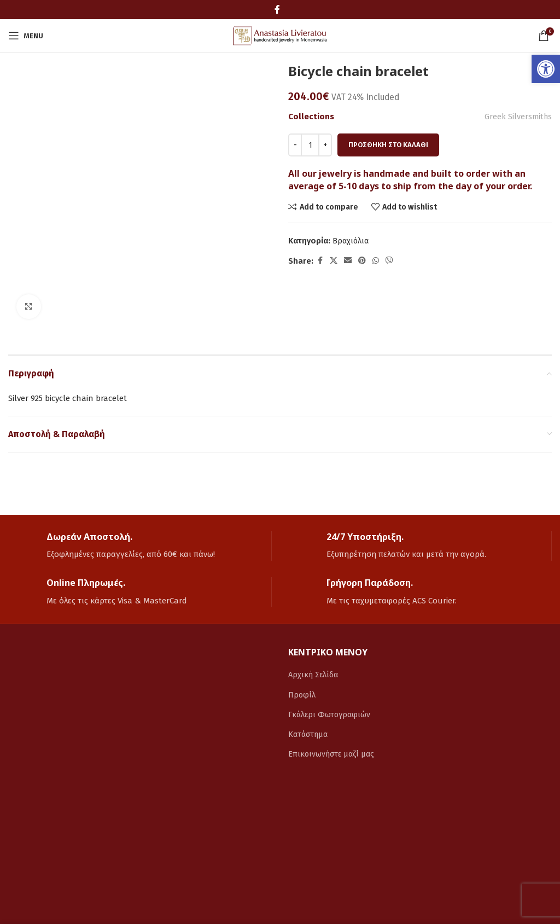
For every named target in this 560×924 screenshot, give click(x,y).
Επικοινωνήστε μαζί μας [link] (333, 753)
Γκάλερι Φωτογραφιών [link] (331, 714)
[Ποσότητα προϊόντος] (310, 145)
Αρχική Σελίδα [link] (314, 675)
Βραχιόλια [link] (351, 241)
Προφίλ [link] (302, 694)
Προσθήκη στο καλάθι (388, 145)
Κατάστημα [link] (309, 734)
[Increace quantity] (325, 145)
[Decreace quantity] (295, 145)
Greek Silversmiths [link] (517, 117)
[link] (546, 69)
